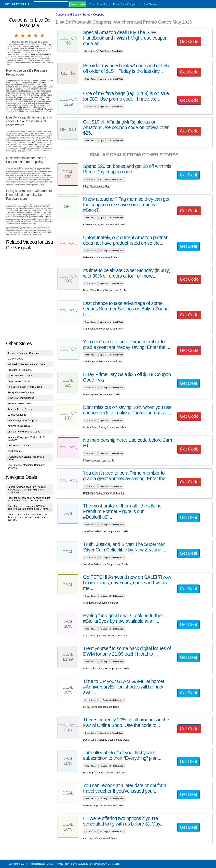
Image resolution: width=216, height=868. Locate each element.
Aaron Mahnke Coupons (21, 376)
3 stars (30, 36)
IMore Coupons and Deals (97, 186)
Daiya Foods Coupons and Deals (101, 257)
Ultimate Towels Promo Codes (24, 432)
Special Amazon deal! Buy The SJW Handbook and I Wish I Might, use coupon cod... (27, 490)
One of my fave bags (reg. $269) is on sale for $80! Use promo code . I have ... (29, 507)
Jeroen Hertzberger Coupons (23, 353)
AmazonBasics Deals (19, 426)
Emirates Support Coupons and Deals (103, 805)
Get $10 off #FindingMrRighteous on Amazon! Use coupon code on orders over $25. (28, 517)
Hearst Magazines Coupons (23, 420)
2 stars (23, 36)
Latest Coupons (150, 4)
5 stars (43, 36)
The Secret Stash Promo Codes (25, 387)
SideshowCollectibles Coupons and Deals (105, 531)
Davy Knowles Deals (19, 381)
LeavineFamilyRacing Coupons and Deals (106, 427)
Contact (50, 864)
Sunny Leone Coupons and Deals (101, 707)
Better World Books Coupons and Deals (104, 290)
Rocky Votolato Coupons (21, 392)
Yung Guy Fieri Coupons (21, 398)
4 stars (36, 36)
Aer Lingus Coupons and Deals (100, 838)
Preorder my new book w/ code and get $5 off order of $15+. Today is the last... (29, 499)
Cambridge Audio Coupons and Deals (103, 329)
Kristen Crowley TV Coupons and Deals (104, 225)
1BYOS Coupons (17, 415)
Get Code (189, 41)
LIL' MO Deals (15, 359)
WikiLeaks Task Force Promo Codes (27, 364)
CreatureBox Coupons (20, 370)
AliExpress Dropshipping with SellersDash (99, 864)
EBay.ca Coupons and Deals (98, 460)
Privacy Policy (63, 864)
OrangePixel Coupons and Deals (101, 603)
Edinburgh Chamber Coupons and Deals (105, 773)
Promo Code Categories (126, 4)
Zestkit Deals (15, 451)
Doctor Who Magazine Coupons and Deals (106, 668)
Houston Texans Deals (20, 403)
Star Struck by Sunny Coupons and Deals (105, 636)
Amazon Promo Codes (20, 409)
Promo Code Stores (100, 4)
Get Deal (188, 175)
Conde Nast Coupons (19, 445)
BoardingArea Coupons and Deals (101, 394)
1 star (17, 36)
